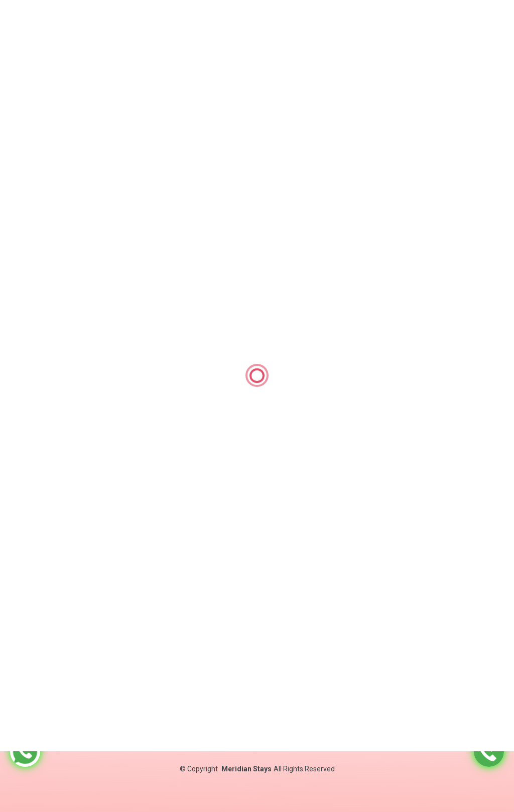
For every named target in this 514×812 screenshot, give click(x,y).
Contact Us (260, 715)
